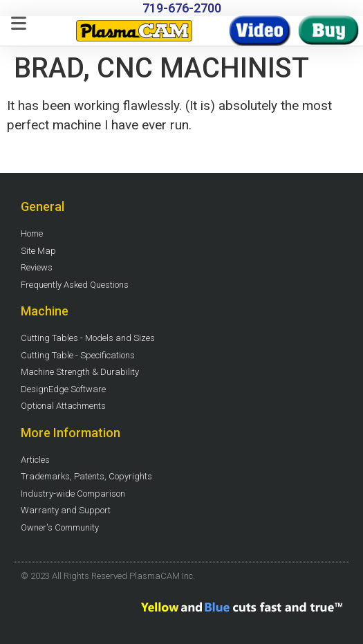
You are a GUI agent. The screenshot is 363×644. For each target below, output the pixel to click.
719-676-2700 (182, 8)
